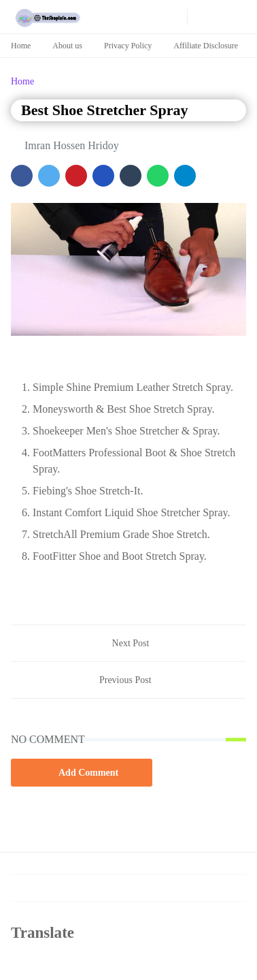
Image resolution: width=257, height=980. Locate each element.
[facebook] (104, 17)
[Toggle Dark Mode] (200, 17)
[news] (158, 17)
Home (21, 46)
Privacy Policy (128, 46)
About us (67, 46)
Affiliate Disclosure (206, 46)
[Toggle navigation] (238, 17)
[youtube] (122, 17)
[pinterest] (139, 17)
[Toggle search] (219, 17)
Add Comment (82, 772)
